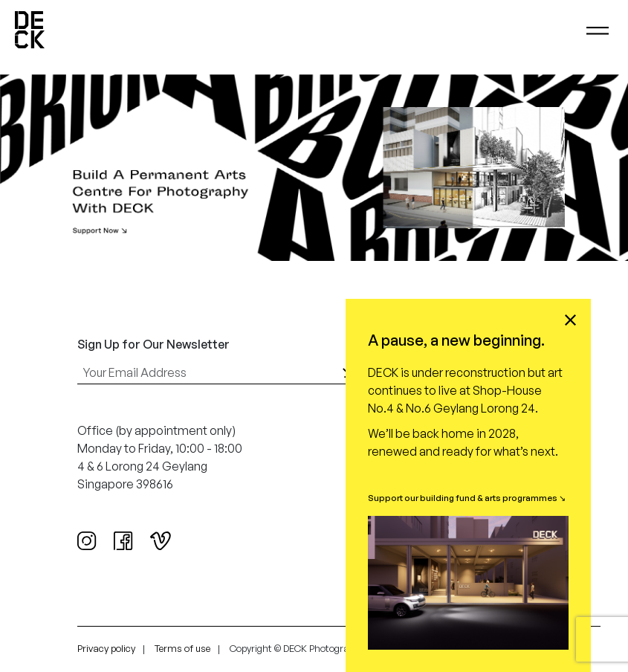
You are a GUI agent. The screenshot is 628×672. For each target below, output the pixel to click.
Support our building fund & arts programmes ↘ (467, 498)
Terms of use (182, 648)
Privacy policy (106, 648)
